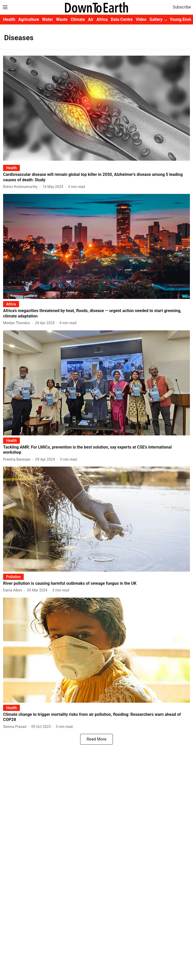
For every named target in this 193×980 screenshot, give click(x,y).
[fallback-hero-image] (96, 108)
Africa (102, 19)
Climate (78, 19)
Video (141, 19)
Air (91, 19)
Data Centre (122, 19)
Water (47, 19)
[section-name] (11, 168)
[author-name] (21, 187)
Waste (62, 19)
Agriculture (29, 19)
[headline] (96, 177)
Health (9, 19)
